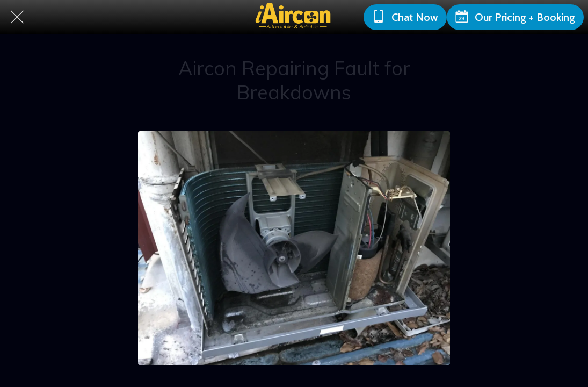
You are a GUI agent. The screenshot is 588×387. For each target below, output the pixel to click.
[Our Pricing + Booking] (515, 17)
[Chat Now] (405, 17)
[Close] (17, 17)
